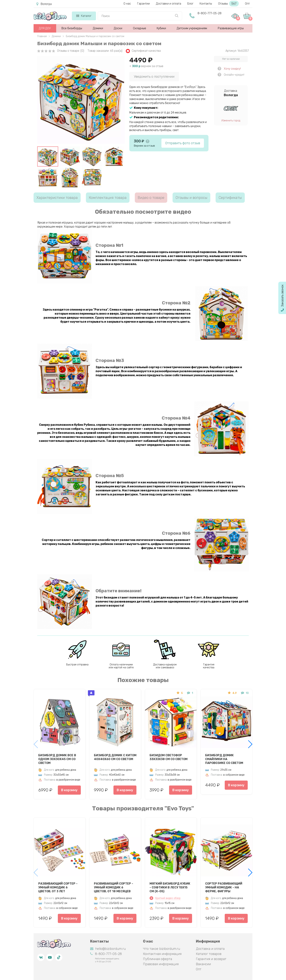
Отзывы (228, 4)
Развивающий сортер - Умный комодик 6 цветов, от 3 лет (58, 887)
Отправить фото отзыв (183, 143)
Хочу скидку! (232, 69)
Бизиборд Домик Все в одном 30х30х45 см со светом (57, 759)
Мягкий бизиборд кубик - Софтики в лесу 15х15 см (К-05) (170, 887)
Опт (247, 4)
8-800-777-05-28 (209, 13)
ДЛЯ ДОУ (45, 28)
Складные (140, 28)
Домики (98, 28)
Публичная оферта (158, 959)
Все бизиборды (72, 28)
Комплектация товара (108, 198)
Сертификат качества (143, 51)
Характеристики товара (57, 198)
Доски (118, 28)
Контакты (206, 4)
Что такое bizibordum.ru (162, 949)
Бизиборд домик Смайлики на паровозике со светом (224, 759)
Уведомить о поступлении (154, 77)
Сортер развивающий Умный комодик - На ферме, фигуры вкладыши (224, 887)
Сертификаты (230, 198)
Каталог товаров (209, 954)
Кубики (161, 28)
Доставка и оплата (210, 949)
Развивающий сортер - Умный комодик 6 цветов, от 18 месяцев (114, 887)
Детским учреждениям (192, 28)
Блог (190, 4)
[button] (250, 744)
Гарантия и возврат (211, 959)
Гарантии (143, 4)
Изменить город (231, 121)
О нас (127, 4)
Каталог (84, 16)
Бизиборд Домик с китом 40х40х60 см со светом (115, 757)
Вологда (44, 4)
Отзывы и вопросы (191, 198)
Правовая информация (161, 964)
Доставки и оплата (169, 4)
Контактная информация (162, 954)
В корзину (69, 790)
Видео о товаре (151, 198)
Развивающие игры (231, 28)
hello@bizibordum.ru (108, 949)
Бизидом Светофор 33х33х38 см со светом (169, 757)
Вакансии (203, 964)
